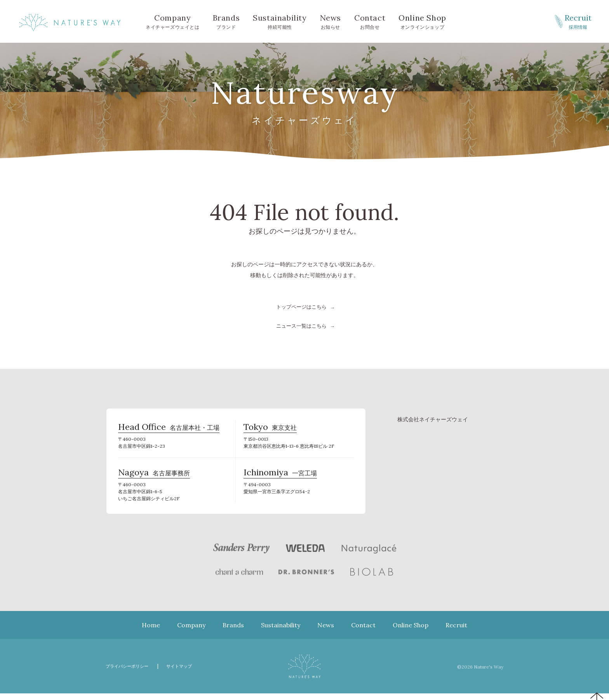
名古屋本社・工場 (169, 429)
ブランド (226, 21)
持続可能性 (280, 21)
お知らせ (331, 21)
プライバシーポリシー (131, 673)
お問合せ (370, 21)
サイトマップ (189, 673)
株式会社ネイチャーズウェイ (433, 419)
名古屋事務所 (154, 478)
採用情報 (578, 21)
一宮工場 (280, 478)
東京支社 (270, 429)
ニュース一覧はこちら (301, 325)
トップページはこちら (301, 307)
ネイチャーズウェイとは (173, 21)
